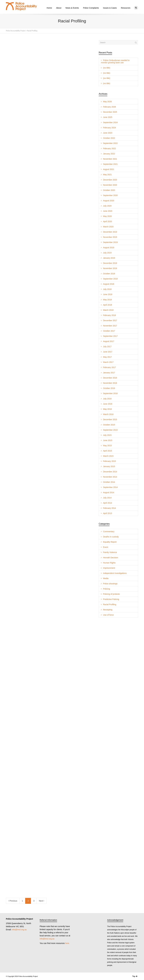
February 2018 (109, 315)
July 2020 (107, 206)
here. (67, 943)
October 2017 (109, 331)
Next (42, 901)
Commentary (109, 531)
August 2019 (109, 247)
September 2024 (110, 122)
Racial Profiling (110, 604)
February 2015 (109, 461)
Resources (126, 8)
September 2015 (110, 430)
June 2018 (108, 294)
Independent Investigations (115, 573)
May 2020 (107, 216)
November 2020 (110, 185)
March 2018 (108, 310)
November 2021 (110, 159)
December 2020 (110, 180)
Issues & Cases (110, 8)
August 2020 (109, 200)
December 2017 (110, 320)
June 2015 (108, 440)
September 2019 (110, 242)
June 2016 (108, 404)
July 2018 (107, 289)
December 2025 (110, 112)
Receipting (108, 610)
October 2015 (109, 425)
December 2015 (110, 419)
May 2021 (107, 174)
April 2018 (108, 305)
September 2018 (110, 279)
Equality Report (110, 542)
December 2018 (110, 263)
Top (135, 976)
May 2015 (107, 445)
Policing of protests (111, 594)
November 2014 (110, 477)
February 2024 (109, 127)
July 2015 (107, 435)
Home (49, 8)
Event (106, 547)
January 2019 (109, 258)
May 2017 (107, 357)
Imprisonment (109, 568)
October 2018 (109, 273)
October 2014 (109, 482)
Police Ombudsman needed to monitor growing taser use (115, 61)
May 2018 (107, 299)
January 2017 (109, 372)
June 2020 (108, 211)
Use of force (108, 615)
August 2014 (109, 492)
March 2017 (108, 362)
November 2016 (110, 383)
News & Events (72, 8)
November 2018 (110, 268)
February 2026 (109, 107)
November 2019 (110, 237)
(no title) (107, 68)
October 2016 (109, 388)
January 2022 (109, 154)
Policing (107, 589)
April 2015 (108, 451)
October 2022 (109, 138)
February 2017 (109, 367)
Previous (13, 901)
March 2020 (108, 227)
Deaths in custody (111, 537)
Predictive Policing (111, 599)
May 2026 (107, 101)
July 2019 (107, 253)
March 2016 (108, 414)
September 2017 (110, 336)
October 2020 (109, 190)
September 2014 (110, 487)
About (59, 8)
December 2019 (110, 232)
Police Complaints (91, 8)
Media (106, 578)
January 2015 (109, 466)
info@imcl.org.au (19, 930)
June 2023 (108, 133)
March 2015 (108, 456)
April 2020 (108, 221)
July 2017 (107, 346)
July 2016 (107, 399)
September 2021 (110, 164)
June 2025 (108, 117)
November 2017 (110, 326)
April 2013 (108, 513)
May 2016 (107, 409)
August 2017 (109, 341)
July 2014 (107, 498)
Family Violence (110, 552)
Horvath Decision (111, 557)
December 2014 (110, 471)
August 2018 (109, 284)
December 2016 (110, 378)
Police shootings (110, 583)
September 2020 (110, 195)
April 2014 (108, 503)
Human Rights (109, 563)
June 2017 (108, 352)
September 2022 (110, 143)
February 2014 (109, 508)
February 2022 (109, 148)
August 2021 (109, 169)
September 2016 (110, 393)
